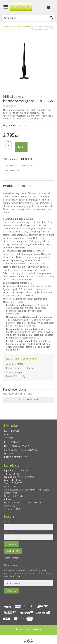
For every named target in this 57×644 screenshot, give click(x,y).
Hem (6, 27)
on (4, 106)
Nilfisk (40, 27)
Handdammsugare (28, 27)
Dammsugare (14, 27)
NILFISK (7, 92)
